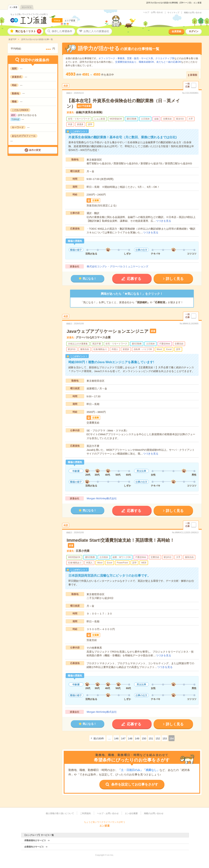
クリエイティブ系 (165, 58)
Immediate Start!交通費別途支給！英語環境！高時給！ (120, 540)
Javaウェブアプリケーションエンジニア (108, 331)
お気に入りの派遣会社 (96, 31)
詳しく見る (175, 279)
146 (116, 738)
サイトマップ (173, 13)
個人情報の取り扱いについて (60, 813)
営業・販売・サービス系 (140, 58)
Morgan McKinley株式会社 (102, 498)
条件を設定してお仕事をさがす (135, 784)
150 (144, 738)
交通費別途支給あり (126, 62)
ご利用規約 (85, 813)
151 (151, 738)
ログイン (194, 31)
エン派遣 (13, 7)
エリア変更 (70, 21)
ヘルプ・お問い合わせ (153, 12)
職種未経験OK (146, 62)
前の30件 (99, 738)
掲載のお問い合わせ (193, 13)
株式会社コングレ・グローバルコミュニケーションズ (118, 266)
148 (130, 738)
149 (137, 738)
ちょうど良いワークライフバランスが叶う (29, 14)
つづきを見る (163, 221)
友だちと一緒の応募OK (169, 62)
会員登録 (176, 31)
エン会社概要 (131, 813)
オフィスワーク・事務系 (112, 58)
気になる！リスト (28, 31)
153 (165, 738)
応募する (134, 279)
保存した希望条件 (62, 31)
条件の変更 (35, 150)
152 (158, 738)
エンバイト (27, 7)
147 (123, 738)
